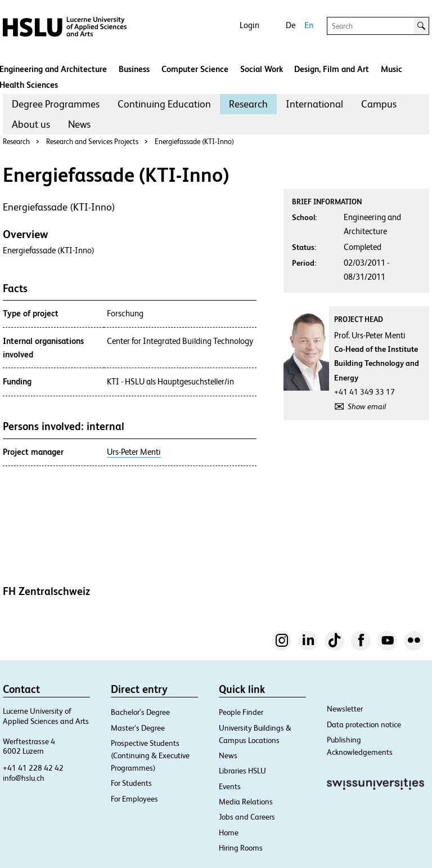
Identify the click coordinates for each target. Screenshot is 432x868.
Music (391, 69)
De (291, 25)
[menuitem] (56, 104)
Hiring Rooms (241, 848)
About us (31, 124)
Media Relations (246, 802)
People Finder (241, 712)
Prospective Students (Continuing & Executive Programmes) (150, 755)
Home (229, 833)
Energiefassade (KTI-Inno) (194, 142)
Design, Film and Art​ (332, 69)
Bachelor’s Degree (140, 712)
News (79, 124)
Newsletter (345, 709)
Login (249, 25)
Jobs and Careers (247, 817)
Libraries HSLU (242, 771)
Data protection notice (364, 724)
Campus (379, 104)
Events (230, 786)
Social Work (262, 69)
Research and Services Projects (92, 142)
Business (134, 69)
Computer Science (195, 69)
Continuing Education (164, 104)
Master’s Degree (138, 728)
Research (248, 104)
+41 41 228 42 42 (33, 768)
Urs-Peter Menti (134, 452)
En (309, 25)
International (314, 104)
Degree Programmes (56, 104)
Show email (367, 406)
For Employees (134, 799)
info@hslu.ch (24, 778)
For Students (131, 783)
